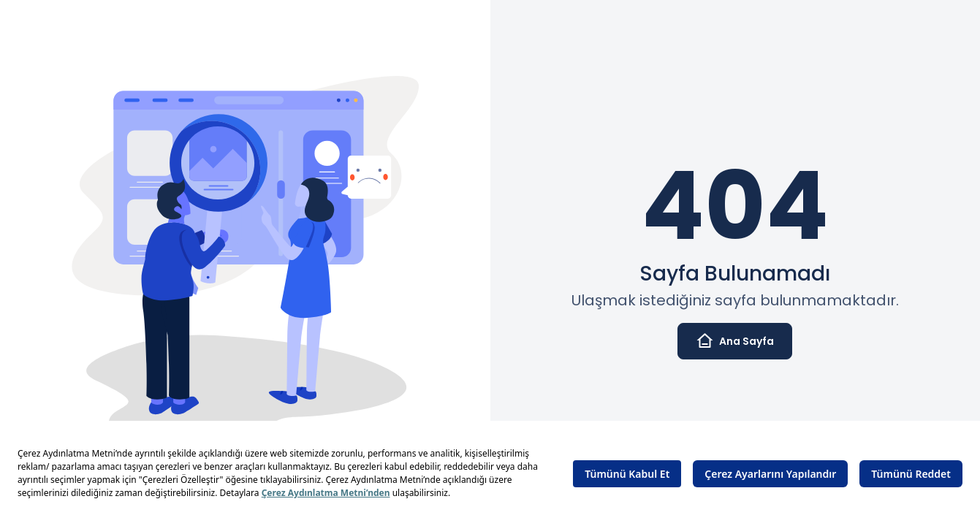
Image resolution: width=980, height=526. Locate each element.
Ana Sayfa (735, 341)
